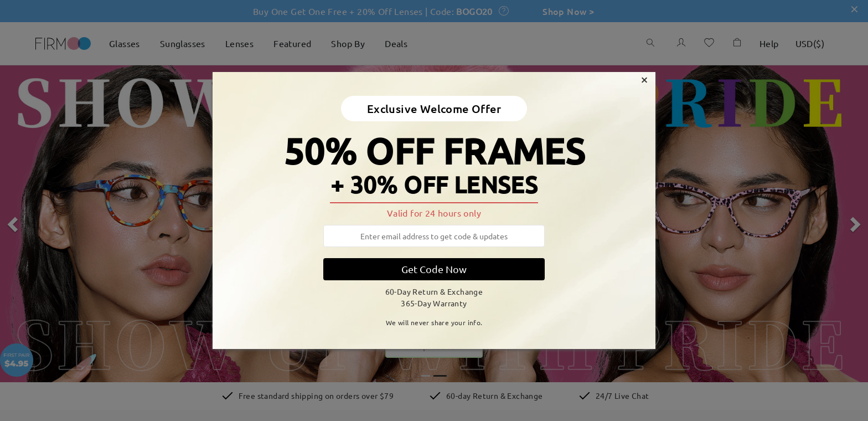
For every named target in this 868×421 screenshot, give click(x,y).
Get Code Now (434, 269)
